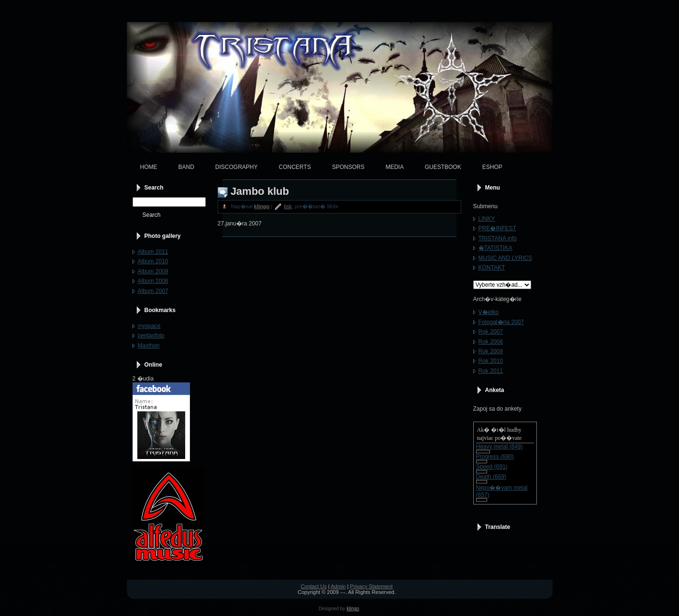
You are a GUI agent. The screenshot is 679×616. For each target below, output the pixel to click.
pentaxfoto (151, 336)
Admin (338, 586)
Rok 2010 (491, 361)
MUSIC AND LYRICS (505, 258)
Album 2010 (153, 261)
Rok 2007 (491, 332)
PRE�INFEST (497, 228)
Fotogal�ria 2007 (501, 322)
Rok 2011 (491, 371)
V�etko (489, 312)
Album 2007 (153, 291)
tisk (288, 206)
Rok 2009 (491, 351)
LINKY (487, 219)
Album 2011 (153, 252)
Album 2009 (153, 271)
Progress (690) (495, 457)
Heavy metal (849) (500, 447)
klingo (262, 206)
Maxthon (149, 346)
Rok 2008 (491, 342)
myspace (149, 326)
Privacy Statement (371, 586)
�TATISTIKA (495, 248)
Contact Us (313, 586)
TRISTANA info (498, 238)
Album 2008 (153, 281)
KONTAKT (492, 268)
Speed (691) (492, 467)
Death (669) (491, 477)
